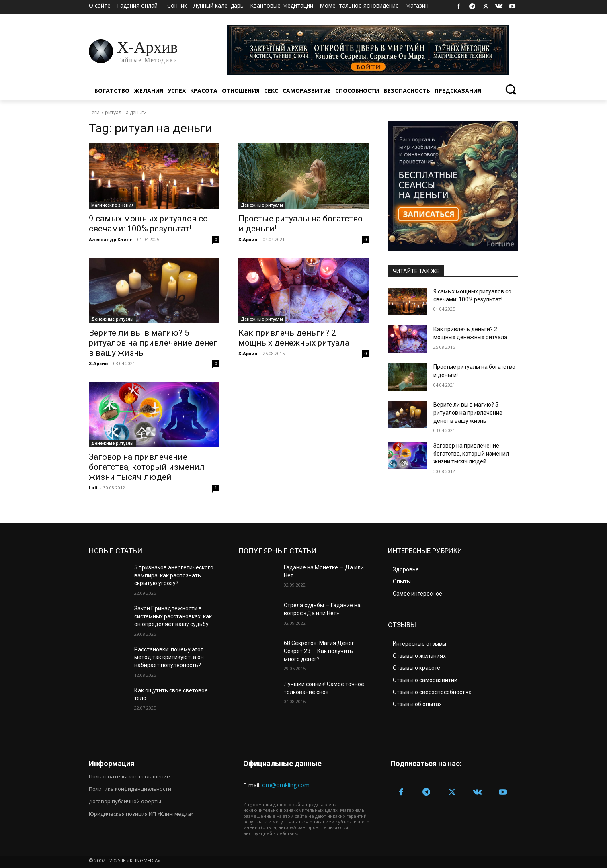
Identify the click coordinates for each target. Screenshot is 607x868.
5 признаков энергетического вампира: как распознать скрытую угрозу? (174, 575)
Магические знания (113, 205)
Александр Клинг (110, 239)
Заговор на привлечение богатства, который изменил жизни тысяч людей (147, 467)
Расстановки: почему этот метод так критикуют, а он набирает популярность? (169, 657)
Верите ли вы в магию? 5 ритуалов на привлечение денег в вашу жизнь (153, 343)
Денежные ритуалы (262, 205)
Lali (93, 488)
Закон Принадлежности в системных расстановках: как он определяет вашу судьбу (173, 616)
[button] (510, 89)
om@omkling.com (286, 785)
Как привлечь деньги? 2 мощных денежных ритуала (294, 338)
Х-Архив (248, 239)
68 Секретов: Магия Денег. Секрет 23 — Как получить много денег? (320, 651)
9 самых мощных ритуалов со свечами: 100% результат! (148, 224)
